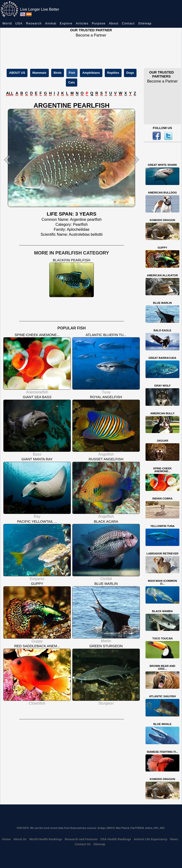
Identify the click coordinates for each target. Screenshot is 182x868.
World (7, 23)
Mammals (39, 73)
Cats (72, 82)
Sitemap (145, 23)
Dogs (130, 73)
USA (19, 23)
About (114, 23)
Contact (128, 23)
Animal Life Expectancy (150, 839)
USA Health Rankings (116, 839)
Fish (72, 73)
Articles (82, 23)
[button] (12, 160)
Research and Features (81, 839)
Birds (57, 73)
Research (34, 23)
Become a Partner (91, 35)
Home (6, 839)
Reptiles (113, 73)
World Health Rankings (45, 839)
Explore (66, 23)
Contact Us (83, 844)
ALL (10, 93)
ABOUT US (17, 73)
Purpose (99, 23)
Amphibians (91, 73)
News (174, 839)
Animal (51, 23)
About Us (20, 839)
